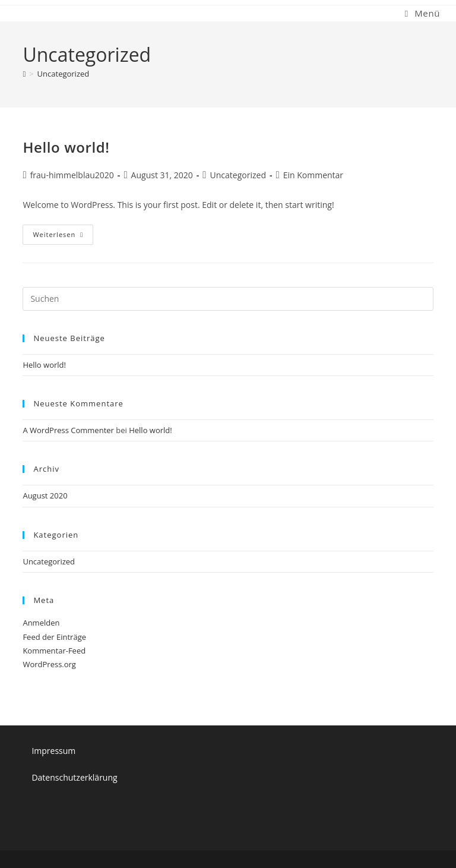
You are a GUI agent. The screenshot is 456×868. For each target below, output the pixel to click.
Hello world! (66, 147)
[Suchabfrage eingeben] (228, 299)
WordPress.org (49, 664)
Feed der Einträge (54, 637)
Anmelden (41, 623)
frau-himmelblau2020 (72, 175)
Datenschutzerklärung (74, 777)
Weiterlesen (63, 237)
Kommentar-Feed (54, 651)
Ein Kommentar (313, 175)
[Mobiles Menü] (422, 13)
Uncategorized (64, 74)
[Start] (24, 74)
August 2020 (45, 495)
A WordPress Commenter (68, 430)
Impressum (53, 751)
